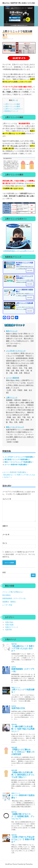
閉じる (15, 100)
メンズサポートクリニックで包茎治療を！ (20, 457)
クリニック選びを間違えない (13, 592)
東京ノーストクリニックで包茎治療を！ (19, 462)
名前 (5, 526)
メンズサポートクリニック (16, 351)
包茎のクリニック (8, 39)
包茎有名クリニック (11, 111)
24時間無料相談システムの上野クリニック (19, 251)
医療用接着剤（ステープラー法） (15, 598)
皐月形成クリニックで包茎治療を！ (17, 459)
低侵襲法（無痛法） (10, 602)
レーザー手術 (7, 605)
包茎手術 (9, 629)
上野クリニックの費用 (12, 106)
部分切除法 (6, 595)
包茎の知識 (9, 625)
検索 (4, 572)
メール (6, 534)
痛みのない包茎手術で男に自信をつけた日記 (19, 3)
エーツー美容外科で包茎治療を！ (17, 464)
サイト (5, 543)
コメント (7, 499)
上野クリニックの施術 (12, 104)
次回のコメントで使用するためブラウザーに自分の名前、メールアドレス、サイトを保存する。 (19, 554)
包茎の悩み (9, 622)
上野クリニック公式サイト (13, 109)
